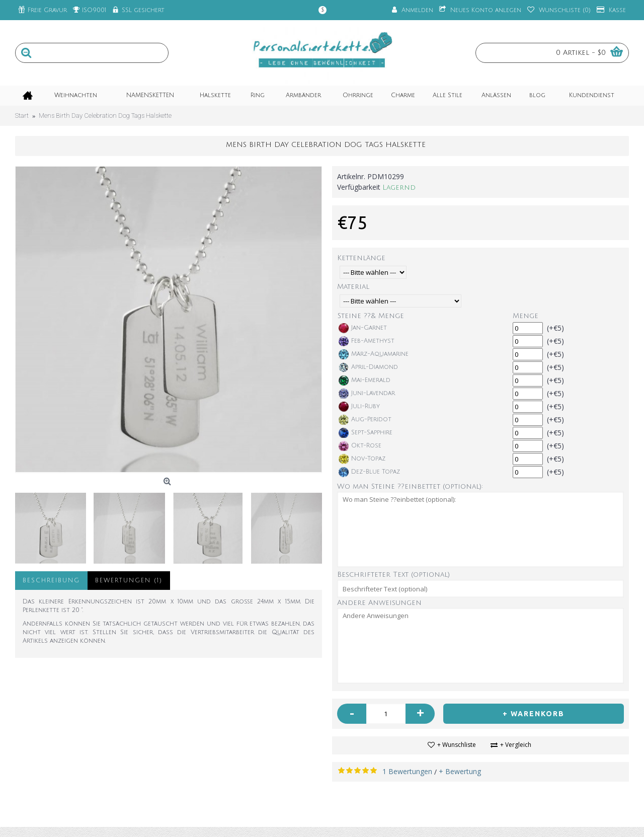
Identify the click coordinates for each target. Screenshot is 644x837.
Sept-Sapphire (366, 433)
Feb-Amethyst (367, 341)
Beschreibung (51, 581)
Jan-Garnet (363, 328)
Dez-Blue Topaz (369, 472)
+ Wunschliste (457, 745)
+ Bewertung (460, 771)
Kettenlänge (361, 258)
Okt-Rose (360, 446)
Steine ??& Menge (371, 316)
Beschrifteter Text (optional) (393, 575)
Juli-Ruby (359, 407)
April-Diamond (368, 367)
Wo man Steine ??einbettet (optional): (410, 486)
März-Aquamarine (374, 354)
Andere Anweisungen (379, 603)
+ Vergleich (516, 745)
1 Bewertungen (407, 771)
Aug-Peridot (365, 420)
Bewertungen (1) (129, 581)
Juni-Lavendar (367, 394)
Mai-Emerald (365, 381)
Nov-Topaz (362, 459)
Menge (526, 316)
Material (353, 287)
